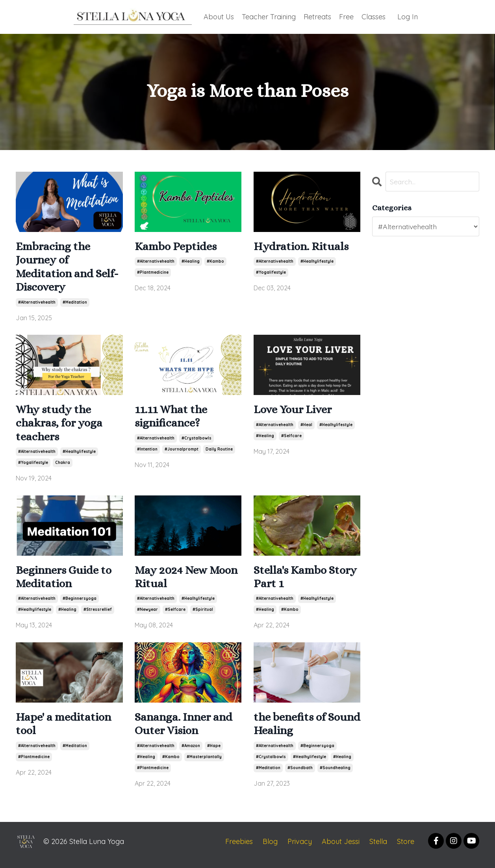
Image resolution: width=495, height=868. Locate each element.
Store (406, 848)
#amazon (191, 752)
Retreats (317, 16)
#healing (191, 262)
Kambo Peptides (178, 247)
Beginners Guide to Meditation (66, 582)
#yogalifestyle (271, 273)
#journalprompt (182, 453)
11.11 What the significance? (173, 419)
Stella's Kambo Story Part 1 (292, 582)
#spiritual (203, 615)
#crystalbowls (197, 442)
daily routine (219, 453)
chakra (63, 467)
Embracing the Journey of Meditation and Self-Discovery (69, 268)
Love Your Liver (295, 413)
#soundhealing (335, 774)
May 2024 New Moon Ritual (188, 582)
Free (346, 16)
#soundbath (300, 774)
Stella (378, 848)
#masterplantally (204, 763)
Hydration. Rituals (302, 247)
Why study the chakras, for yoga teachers (61, 427)
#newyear (147, 615)
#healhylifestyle (317, 262)
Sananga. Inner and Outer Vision (186, 730)
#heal (306, 428)
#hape (214, 752)
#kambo (215, 262)
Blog (270, 848)
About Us (218, 16)
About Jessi (341, 848)
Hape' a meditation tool (66, 730)
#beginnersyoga (80, 604)
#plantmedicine (153, 273)
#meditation (75, 305)
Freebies (239, 848)
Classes (374, 16)
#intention (147, 453)
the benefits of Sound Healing (292, 730)
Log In (408, 16)
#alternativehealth (37, 305)
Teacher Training (268, 16)
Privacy (300, 848)
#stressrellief (98, 615)
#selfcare (291, 439)
